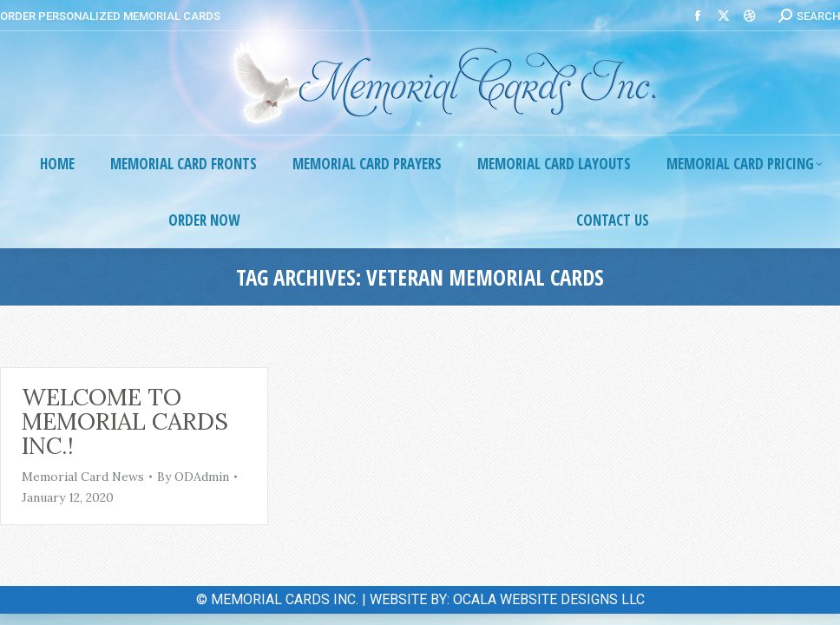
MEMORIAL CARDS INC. (285, 599)
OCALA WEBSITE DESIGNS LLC (549, 599)
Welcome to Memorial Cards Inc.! (125, 421)
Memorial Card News (83, 477)
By (193, 477)
